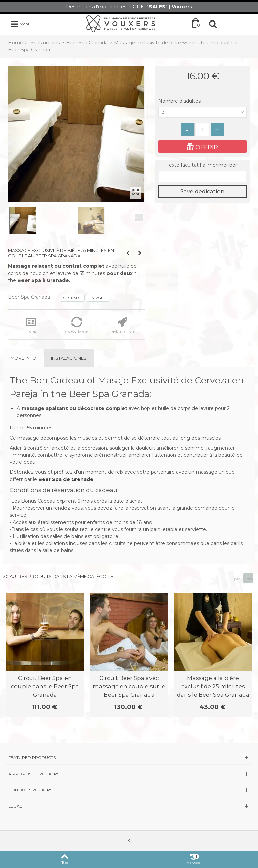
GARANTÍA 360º (77, 325)
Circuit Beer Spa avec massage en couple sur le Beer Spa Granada (129, 686)
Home (16, 43)
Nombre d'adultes (180, 101)
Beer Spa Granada (87, 43)
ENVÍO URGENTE (122, 325)
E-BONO (31, 325)
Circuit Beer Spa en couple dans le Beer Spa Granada (45, 686)
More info (23, 358)
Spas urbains (45, 43)
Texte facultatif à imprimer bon (203, 165)
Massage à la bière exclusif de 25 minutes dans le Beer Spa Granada (213, 686)
